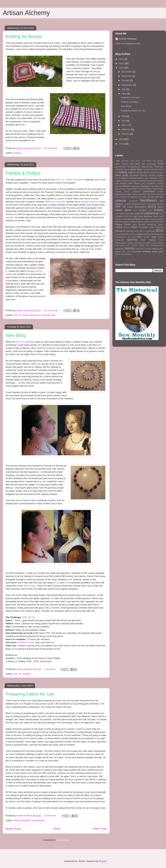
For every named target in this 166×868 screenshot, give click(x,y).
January (126, 134)
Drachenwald (158, 189)
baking (123, 172)
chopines (123, 183)
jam (135, 210)
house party (151, 204)
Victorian (130, 248)
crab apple (155, 186)
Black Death (122, 175)
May (124, 116)
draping (118, 192)
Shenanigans (121, 237)
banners (140, 173)
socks (160, 237)
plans (135, 225)
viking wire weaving (144, 249)
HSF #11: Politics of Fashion (70, 180)
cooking (160, 183)
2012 (122, 144)
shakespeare (157, 234)
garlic (145, 197)
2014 (122, 68)
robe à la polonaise (147, 231)
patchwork (119, 222)
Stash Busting (148, 240)
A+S (160, 164)
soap (154, 237)
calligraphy (154, 178)
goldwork (121, 201)
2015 (122, 63)
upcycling (120, 248)
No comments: (51, 148)
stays (161, 240)
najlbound (119, 219)
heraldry (127, 204)
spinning (132, 240)
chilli (117, 183)
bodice (160, 175)
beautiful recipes (156, 173)
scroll (123, 234)
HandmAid (133, 201)
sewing (139, 234)
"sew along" (146, 161)
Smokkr (146, 237)
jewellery (27, 674)
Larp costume (136, 213)
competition (151, 183)
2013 (122, 139)
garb (140, 197)
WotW (118, 254)
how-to (160, 204)
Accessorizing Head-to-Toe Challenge (145, 167)
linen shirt (129, 216)
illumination (140, 207)
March (125, 125)
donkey (148, 189)
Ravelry (127, 227)
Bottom (124, 178)
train (117, 246)
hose (143, 204)
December (127, 72)
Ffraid (157, 194)
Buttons (140, 178)
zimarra (128, 254)
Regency (159, 227)
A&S (137, 164)
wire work (126, 252)
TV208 (134, 246)
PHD (161, 222)
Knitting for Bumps (24, 36)
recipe (151, 227)
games (134, 197)
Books (118, 178)
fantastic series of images (93, 202)
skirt (139, 237)
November (127, 76)
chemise (160, 181)
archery (146, 170)
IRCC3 (152, 207)
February (126, 129)
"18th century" (122, 161)
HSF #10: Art (29, 617)
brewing (132, 178)
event (161, 191)
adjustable (119, 170)
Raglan (119, 227)
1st (58, 583)
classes (137, 183)
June (124, 94)
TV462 (141, 246)
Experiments (120, 194)
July (124, 89)
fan (149, 194)
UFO (147, 246)
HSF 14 (17, 315)
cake (146, 178)
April (124, 121)
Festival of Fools (26, 642)
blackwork (134, 175)
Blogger (103, 861)
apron (127, 169)
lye (135, 216)
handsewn (148, 200)
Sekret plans (131, 234)
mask (140, 216)
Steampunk (120, 243)
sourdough (120, 240)
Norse (138, 219)
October (126, 80)
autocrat (153, 170)
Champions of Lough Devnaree (133, 181)
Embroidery (149, 191)
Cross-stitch (132, 189)
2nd (66, 583)
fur (129, 197)
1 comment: (50, 669)
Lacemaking (120, 214)
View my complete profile (128, 43)
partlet (25, 315)
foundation (123, 197)
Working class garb (153, 251)
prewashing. (38, 820)
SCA (159, 230)
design (141, 189)
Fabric (129, 194)
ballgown (132, 172)
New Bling (16, 335)
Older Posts (100, 829)
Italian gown (123, 210)
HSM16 (130, 207)
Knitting (17, 153)
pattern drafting (130, 222)
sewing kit (147, 234)
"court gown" (135, 161)
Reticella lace (132, 231)
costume (126, 186)
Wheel (118, 251)
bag (117, 173)
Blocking (152, 175)
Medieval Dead (151, 216)
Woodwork (137, 251)
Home (57, 829)
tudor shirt (125, 246)
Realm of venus (139, 227)
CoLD (144, 183)
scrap (117, 234)
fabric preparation (22, 820)
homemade (136, 204)
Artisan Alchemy (26, 13)
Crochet (122, 189)
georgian (151, 197)
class (130, 183)
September (127, 85)
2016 (122, 59)
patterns (140, 222)
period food (154, 222)
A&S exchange (149, 164)
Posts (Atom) (63, 840)
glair (161, 197)
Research (35, 315)
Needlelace (129, 219)
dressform (136, 192)
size (134, 237)
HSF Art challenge (25, 342)
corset (118, 186)
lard (127, 214)
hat (162, 201)
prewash (142, 225)
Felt (152, 194)
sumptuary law (48, 315)
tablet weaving (152, 243)
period (147, 222)
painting (154, 219)
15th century (158, 161)
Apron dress (136, 169)
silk (129, 237)
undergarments (157, 246)
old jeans (146, 219)
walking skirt (158, 248)
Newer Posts (13, 829)
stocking (130, 243)
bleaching (144, 175)
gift (157, 197)
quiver (161, 225)
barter (146, 172)
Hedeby (119, 204)
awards (160, 170)
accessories (121, 167)
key (150, 210)
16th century (121, 164)
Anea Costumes (58, 202)
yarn (122, 254)
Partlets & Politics (23, 173)
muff (161, 216)
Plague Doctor (123, 224)
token (161, 243)
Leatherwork (151, 213)
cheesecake (151, 181)
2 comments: (50, 816)
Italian (160, 207)
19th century (29, 586)
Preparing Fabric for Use (30, 694)
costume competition (140, 186)
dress (127, 191)
